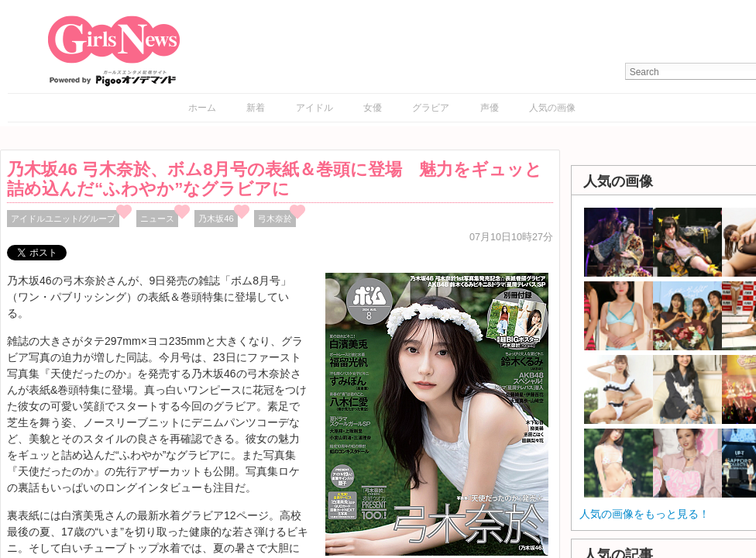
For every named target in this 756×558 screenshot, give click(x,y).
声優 (490, 108)
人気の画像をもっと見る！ (644, 514)
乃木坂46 (216, 219)
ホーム (202, 108)
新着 (256, 108)
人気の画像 (552, 108)
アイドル (314, 108)
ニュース (157, 219)
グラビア (431, 108)
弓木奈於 (275, 219)
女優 (373, 108)
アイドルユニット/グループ (63, 219)
